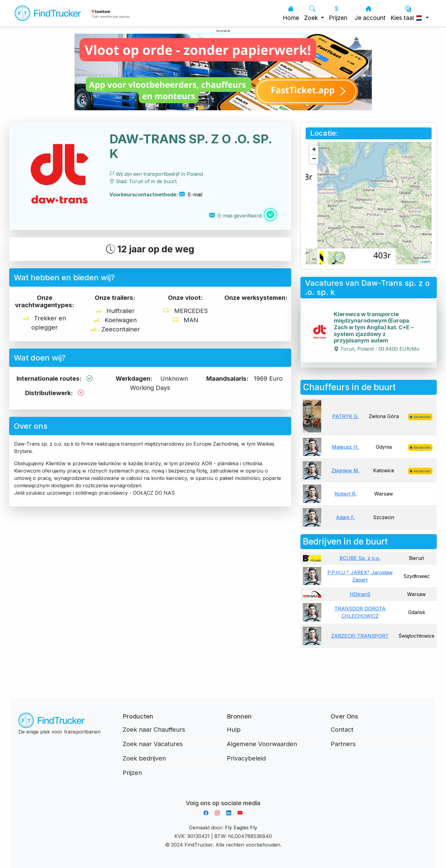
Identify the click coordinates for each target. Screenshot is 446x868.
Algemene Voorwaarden (262, 744)
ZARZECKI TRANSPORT (360, 636)
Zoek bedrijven (144, 758)
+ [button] (314, 150)
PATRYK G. (345, 416)
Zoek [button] (312, 13)
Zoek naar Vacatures (153, 744)
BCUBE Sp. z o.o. (360, 558)
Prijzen (338, 13)
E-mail (191, 194)
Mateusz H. (345, 447)
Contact (342, 730)
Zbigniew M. (345, 470)
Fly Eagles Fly (241, 828)
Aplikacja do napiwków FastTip (223, 796)
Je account (370, 13)
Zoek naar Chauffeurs (154, 730)
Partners (343, 744)
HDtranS (360, 594)
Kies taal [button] (407, 13)
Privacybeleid (246, 758)
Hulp (234, 730)
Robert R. (345, 494)
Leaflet (425, 262)
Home (291, 13)
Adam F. (345, 517)
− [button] (314, 159)
